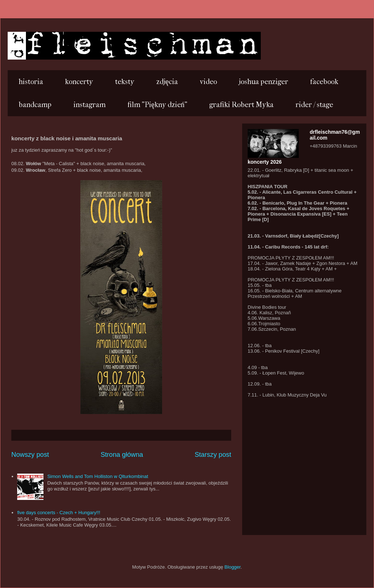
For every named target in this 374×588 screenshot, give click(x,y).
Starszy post (213, 455)
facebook (324, 82)
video (208, 82)
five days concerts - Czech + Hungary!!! (59, 513)
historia (31, 82)
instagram (89, 105)
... (18, 45)
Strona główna (122, 455)
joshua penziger (264, 82)
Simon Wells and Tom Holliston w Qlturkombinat (98, 476)
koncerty (79, 82)
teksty (125, 82)
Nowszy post (30, 455)
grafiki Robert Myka (241, 105)
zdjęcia (167, 82)
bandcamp (35, 105)
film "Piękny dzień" (157, 105)
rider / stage (314, 105)
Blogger (233, 567)
